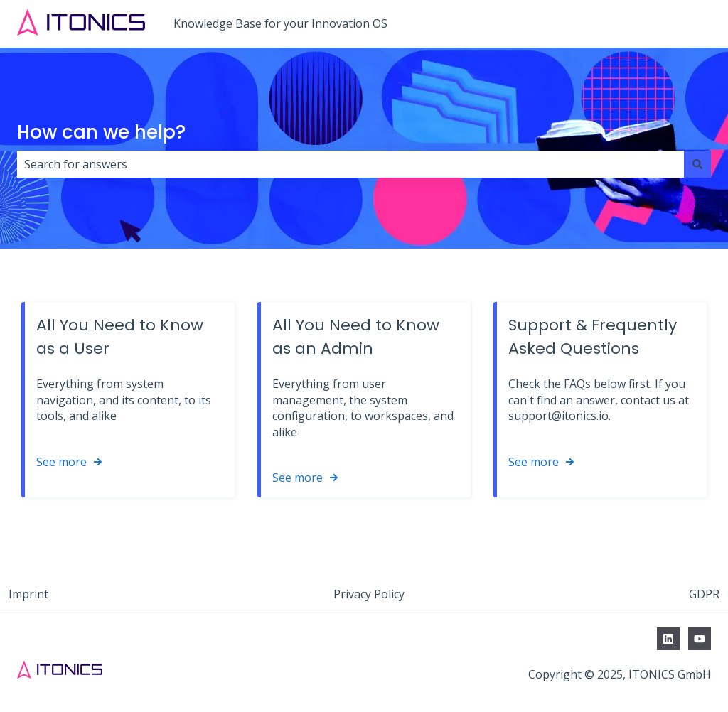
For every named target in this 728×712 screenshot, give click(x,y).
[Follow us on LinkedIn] (668, 639)
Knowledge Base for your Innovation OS (280, 23)
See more (61, 462)
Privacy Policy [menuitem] (369, 594)
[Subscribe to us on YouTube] (700, 639)
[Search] (697, 164)
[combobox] (350, 164)
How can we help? (101, 132)
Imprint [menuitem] (28, 594)
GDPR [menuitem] (704, 594)
